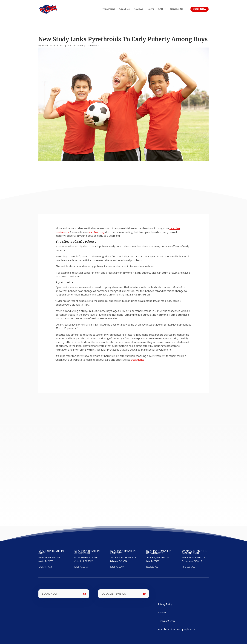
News (151, 9)
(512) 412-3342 (81, 567)
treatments (137, 360)
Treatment (109, 9)
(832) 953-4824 (153, 567)
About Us (124, 9)
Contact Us (177, 9)
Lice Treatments (75, 46)
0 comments (92, 46)
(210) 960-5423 (189, 567)
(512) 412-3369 (117, 567)
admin (45, 46)
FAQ (160, 9)
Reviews (139, 9)
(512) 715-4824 (45, 567)
